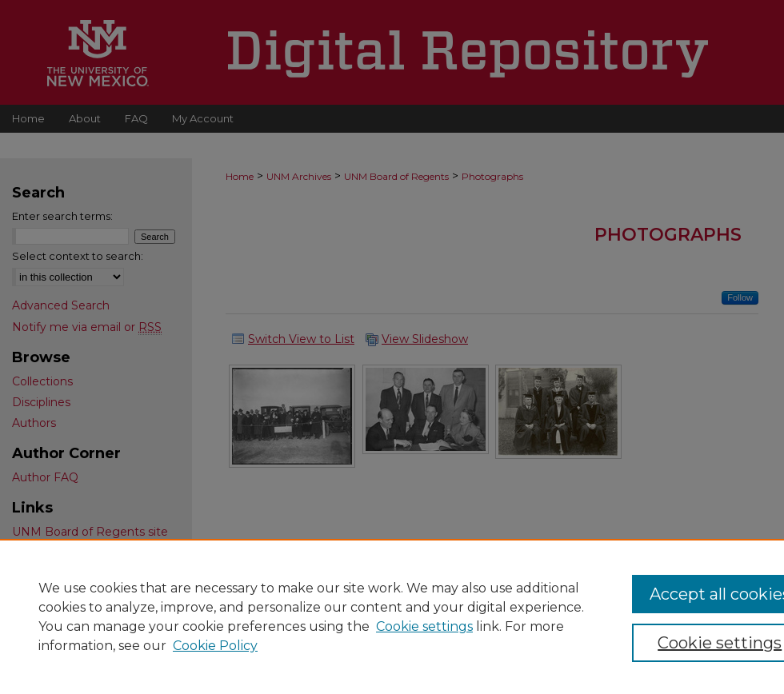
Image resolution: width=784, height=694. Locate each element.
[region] (392, 616)
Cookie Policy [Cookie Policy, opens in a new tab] (215, 646)
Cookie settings (424, 626)
